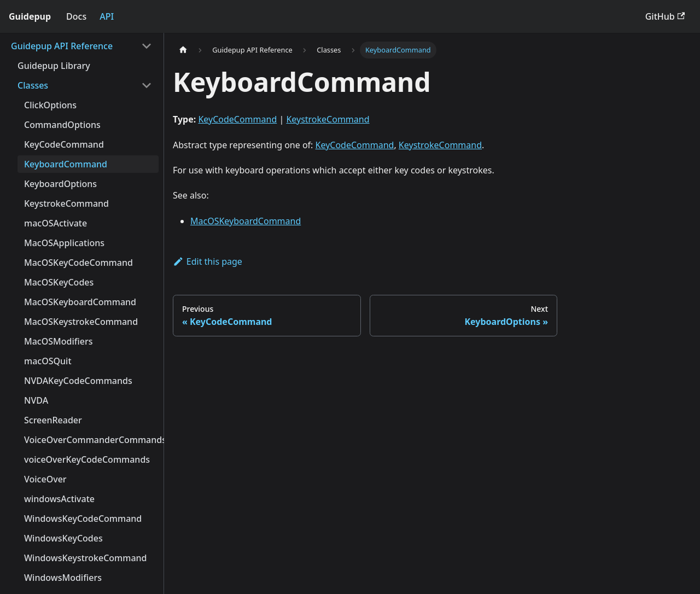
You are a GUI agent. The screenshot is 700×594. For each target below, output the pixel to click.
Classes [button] (33, 85)
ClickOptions (50, 105)
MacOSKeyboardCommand (80, 302)
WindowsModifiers (63, 578)
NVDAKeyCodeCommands (78, 381)
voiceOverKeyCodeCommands (87, 459)
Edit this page (208, 261)
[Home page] (183, 50)
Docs (76, 16)
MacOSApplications (64, 243)
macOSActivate (56, 223)
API (107, 16)
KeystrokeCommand (66, 203)
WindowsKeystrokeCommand (86, 558)
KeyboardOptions (60, 184)
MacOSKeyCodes (59, 282)
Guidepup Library (54, 66)
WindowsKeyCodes (63, 538)
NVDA (36, 400)
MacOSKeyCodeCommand (78, 263)
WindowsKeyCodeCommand (83, 519)
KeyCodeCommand (64, 144)
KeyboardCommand (66, 164)
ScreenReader (53, 420)
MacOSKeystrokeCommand (81, 322)
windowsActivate (59, 499)
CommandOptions (62, 125)
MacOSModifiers (59, 341)
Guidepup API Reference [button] (62, 46)
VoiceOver (45, 479)
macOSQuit (48, 361)
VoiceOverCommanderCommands (91, 440)
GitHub (665, 16)
